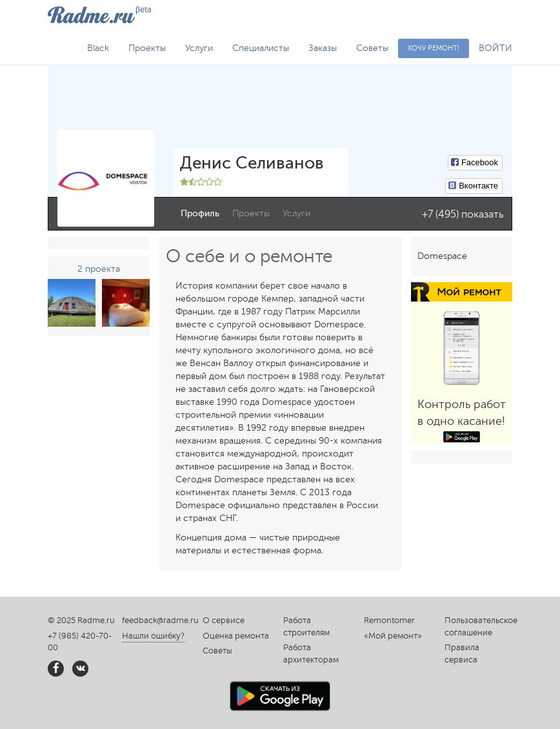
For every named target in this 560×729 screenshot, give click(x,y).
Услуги (199, 48)
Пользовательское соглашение (478, 627)
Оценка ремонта (236, 636)
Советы (372, 48)
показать (482, 214)
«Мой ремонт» (393, 636)
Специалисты (261, 48)
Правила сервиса (462, 654)
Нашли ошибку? (153, 636)
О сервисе (224, 621)
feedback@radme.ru (160, 621)
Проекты (147, 48)
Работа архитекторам (311, 654)
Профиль (200, 213)
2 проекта (99, 269)
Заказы (323, 48)
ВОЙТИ (495, 48)
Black (98, 48)
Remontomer (389, 621)
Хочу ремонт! (434, 48)
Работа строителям (306, 627)
